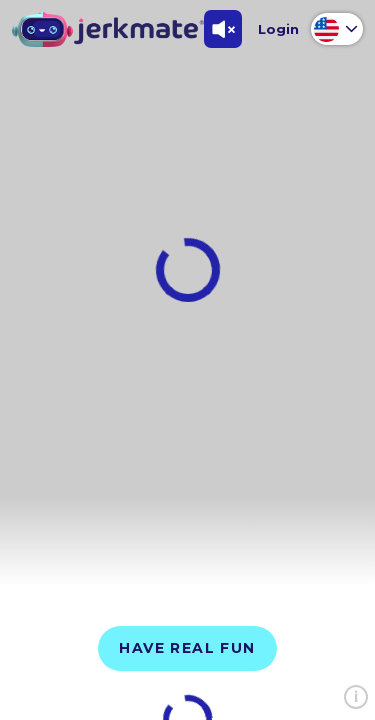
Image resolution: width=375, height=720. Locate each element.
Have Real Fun (187, 648)
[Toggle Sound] (223, 29)
